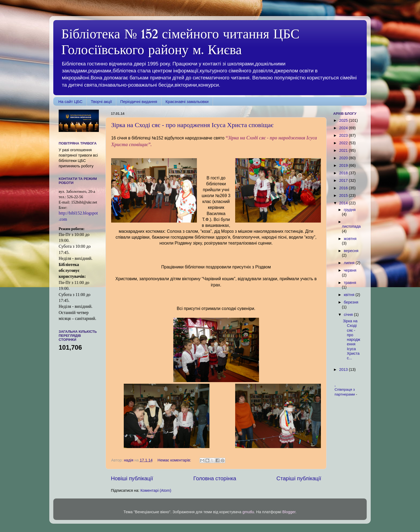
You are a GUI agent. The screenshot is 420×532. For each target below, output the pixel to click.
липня (350, 263)
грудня (350, 210)
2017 (344, 180)
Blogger (289, 512)
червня (350, 270)
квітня (350, 295)
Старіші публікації (299, 478)
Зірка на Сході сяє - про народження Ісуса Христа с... (352, 339)
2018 (344, 173)
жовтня (350, 239)
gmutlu (248, 512)
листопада (351, 226)
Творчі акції (101, 101)
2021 (344, 150)
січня (349, 315)
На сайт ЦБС (70, 101)
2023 (344, 135)
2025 (344, 120)
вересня (351, 251)
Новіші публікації (132, 478)
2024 (344, 128)
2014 (344, 203)
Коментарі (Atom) (156, 490)
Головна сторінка (215, 478)
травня (350, 283)
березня (351, 302)
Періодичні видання (139, 101)
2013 (344, 370)
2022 (344, 143)
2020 (344, 158)
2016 (344, 188)
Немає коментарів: (175, 460)
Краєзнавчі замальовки (187, 101)
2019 (344, 165)
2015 (344, 195)
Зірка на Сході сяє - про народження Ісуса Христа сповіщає (192, 125)
